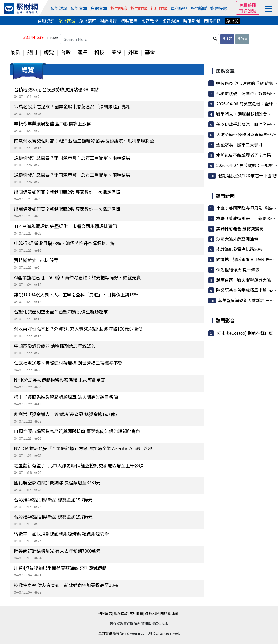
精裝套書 (129, 21)
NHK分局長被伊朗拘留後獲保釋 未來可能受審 (60, 380)
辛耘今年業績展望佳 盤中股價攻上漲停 (52, 123)
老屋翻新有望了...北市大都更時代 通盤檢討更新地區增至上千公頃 (79, 465)
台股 (66, 52)
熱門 (32, 52)
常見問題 (136, 613)
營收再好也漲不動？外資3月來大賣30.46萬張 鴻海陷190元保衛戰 (78, 329)
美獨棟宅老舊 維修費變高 (240, 229)
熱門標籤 (119, 8)
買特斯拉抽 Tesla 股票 (36, 260)
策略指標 (212, 21)
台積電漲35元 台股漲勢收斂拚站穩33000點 (56, 89)
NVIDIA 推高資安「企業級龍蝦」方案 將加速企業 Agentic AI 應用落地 (83, 448)
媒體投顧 (219, 8)
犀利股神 (179, 8)
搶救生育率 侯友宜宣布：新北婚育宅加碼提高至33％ (66, 585)
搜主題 (227, 39)
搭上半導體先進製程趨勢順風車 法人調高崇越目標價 (66, 397)
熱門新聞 (225, 195)
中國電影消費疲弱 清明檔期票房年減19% (55, 346)
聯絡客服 (152, 613)
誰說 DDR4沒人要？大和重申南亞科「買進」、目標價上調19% (76, 294)
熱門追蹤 (199, 8)
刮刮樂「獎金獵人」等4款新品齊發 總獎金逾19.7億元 (67, 414)
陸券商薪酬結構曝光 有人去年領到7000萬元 (57, 551)
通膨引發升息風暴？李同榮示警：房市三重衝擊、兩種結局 (72, 158)
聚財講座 (88, 21)
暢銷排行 (108, 21)
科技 (99, 52)
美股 (116, 52)
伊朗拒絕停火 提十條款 (238, 270)
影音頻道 (171, 21)
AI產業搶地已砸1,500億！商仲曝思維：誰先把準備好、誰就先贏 (77, 277)
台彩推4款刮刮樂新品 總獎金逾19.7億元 (53, 500)
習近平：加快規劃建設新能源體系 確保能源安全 (61, 534)
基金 (150, 52)
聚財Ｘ (232, 21)
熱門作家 (139, 8)
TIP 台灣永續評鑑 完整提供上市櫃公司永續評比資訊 (65, 226)
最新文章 (79, 8)
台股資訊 (46, 21)
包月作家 (159, 8)
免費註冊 (248, 5)
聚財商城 (67, 21)
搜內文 (242, 39)
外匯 (133, 52)
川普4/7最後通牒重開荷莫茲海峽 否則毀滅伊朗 (60, 568)
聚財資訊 (105, 633)
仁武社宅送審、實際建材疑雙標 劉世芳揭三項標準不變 (68, 363)
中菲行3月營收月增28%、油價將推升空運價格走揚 (64, 243)
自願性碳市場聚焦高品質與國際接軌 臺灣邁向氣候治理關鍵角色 (77, 431)
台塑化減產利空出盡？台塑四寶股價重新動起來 (61, 311)
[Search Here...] (140, 39)
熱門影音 (225, 320)
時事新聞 (191, 21)
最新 (15, 52)
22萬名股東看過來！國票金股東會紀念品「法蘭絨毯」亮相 (72, 106)
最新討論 (59, 8)
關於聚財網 (169, 613)
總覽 (49, 52)
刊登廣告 (105, 613)
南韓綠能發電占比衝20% (239, 249)
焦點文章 (99, 8)
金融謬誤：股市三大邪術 (239, 145)
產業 (83, 52)
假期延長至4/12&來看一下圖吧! (248, 175)
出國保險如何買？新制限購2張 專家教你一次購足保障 (67, 192)
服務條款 (121, 613)
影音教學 (150, 21)
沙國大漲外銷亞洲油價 (237, 239)
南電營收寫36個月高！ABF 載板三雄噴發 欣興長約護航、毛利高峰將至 (84, 141)
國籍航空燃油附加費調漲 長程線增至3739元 (57, 482)
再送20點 (248, 11)
